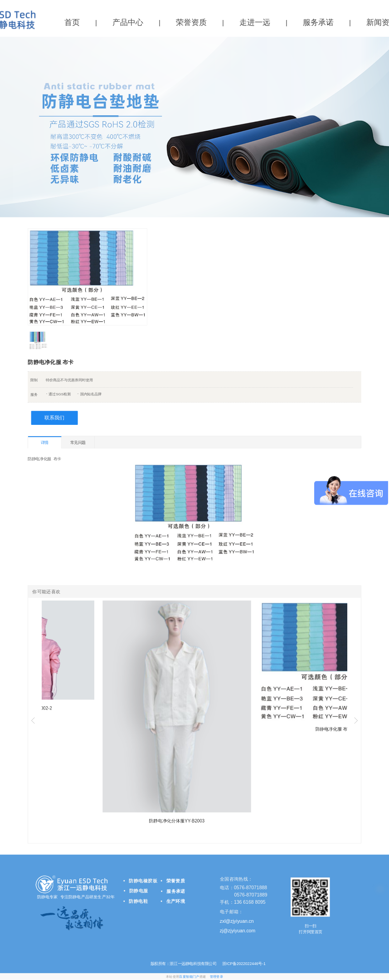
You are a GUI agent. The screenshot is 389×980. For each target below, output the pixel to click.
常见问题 (78, 442)
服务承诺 (318, 22)
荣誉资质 (191, 22)
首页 (72, 22)
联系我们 (54, 418)
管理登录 (216, 977)
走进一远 (255, 22)
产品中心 (128, 22)
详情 (45, 443)
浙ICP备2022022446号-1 (243, 964)
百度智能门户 (189, 977)
